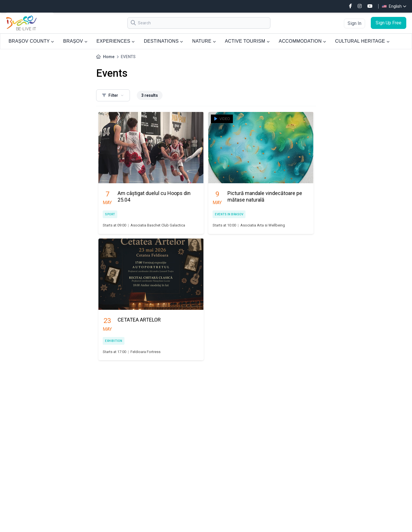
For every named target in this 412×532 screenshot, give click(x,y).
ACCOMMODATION (302, 41)
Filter (113, 95)
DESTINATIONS (164, 41)
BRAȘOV (75, 41)
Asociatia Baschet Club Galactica (158, 225)
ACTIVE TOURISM (247, 41)
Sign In (354, 23)
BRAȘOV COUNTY (31, 41)
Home (109, 57)
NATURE (204, 41)
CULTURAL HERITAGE (362, 41)
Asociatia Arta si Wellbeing (263, 225)
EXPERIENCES (115, 41)
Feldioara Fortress (145, 352)
